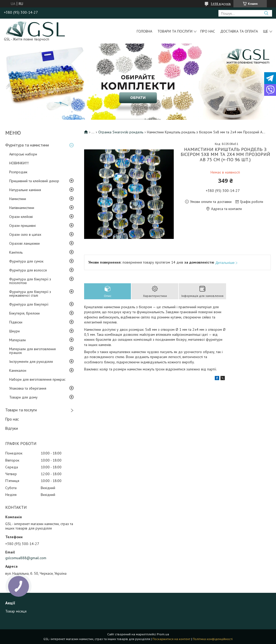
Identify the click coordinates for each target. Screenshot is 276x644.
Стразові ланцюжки (24, 243)
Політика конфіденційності (213, 639)
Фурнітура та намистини (27, 145)
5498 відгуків (221, 4)
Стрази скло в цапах (25, 234)
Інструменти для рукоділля (31, 362)
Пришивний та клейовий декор (34, 181)
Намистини (18, 199)
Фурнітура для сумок (26, 261)
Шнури (14, 331)
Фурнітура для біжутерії (29, 304)
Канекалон (18, 370)
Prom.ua (163, 634)
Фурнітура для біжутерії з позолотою (30, 281)
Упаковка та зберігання (28, 388)
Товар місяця (16, 611)
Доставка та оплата (239, 31)
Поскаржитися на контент (171, 639)
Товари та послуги (175, 31)
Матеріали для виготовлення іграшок (32, 351)
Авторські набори (23, 154)
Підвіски (16, 322)
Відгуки (12, 428)
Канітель (16, 252)
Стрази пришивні (22, 226)
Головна (144, 31)
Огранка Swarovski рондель (121, 132)
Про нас (208, 31)
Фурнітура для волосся (28, 270)
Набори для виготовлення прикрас (37, 379)
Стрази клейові (21, 217)
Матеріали (17, 340)
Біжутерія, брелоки (24, 313)
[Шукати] (266, 13)
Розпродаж (18, 172)
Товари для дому (23, 397)
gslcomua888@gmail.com (26, 558)
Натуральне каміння (25, 190)
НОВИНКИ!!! (19, 163)
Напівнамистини (22, 208)
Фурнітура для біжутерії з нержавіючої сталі (30, 294)
